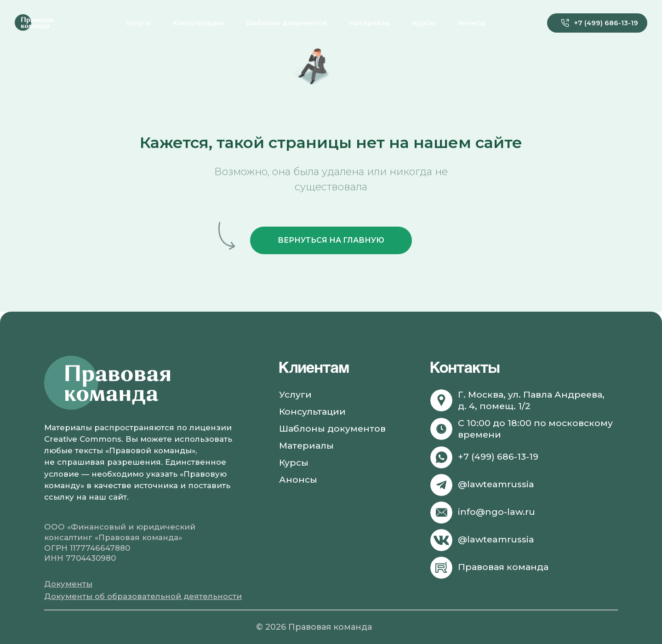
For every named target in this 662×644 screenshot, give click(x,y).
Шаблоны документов (286, 23)
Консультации (198, 23)
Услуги (138, 23)
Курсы (424, 23)
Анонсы (472, 23)
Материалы (370, 23)
